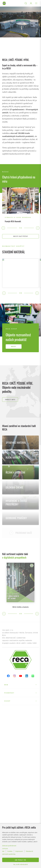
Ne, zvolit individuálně (20, 864)
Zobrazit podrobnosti (9, 846)
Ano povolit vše (20, 860)
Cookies (10, 851)
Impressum (19, 851)
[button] (3, 228)
